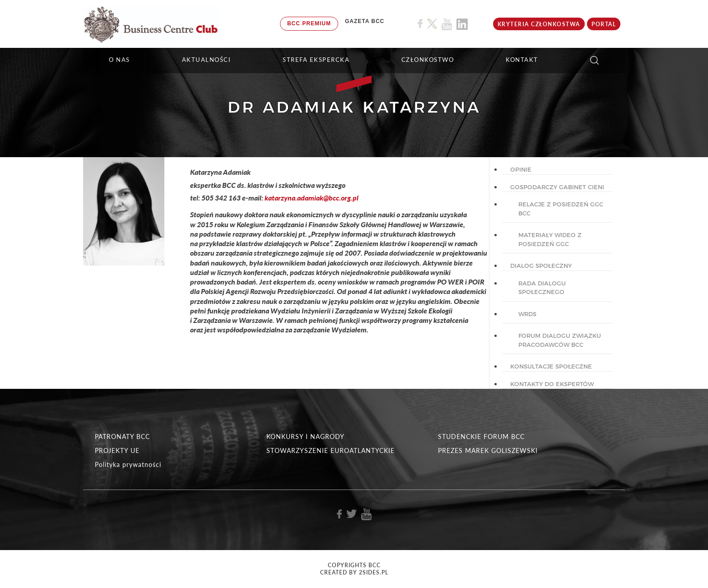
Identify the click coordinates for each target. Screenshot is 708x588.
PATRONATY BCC (122, 436)
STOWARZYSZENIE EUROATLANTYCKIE (331, 450)
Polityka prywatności (128, 464)
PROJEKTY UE (117, 450)
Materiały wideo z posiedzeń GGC (550, 239)
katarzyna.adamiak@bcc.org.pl (312, 198)
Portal (604, 24)
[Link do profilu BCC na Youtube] (447, 24)
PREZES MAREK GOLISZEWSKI (488, 450)
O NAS (119, 60)
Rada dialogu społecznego (542, 288)
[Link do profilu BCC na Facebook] (420, 24)
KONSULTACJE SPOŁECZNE (551, 366)
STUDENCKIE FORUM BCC (481, 436)
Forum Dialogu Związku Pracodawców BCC (560, 340)
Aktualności (207, 60)
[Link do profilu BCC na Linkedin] (462, 24)
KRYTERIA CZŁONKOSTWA (539, 24)
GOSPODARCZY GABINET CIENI (557, 187)
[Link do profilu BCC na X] (432, 24)
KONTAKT (522, 60)
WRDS (527, 314)
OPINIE (521, 169)
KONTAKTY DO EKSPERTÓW (552, 384)
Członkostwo (428, 60)
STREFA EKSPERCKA (316, 60)
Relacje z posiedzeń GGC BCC (561, 209)
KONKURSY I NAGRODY (305, 436)
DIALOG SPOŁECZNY (541, 266)
